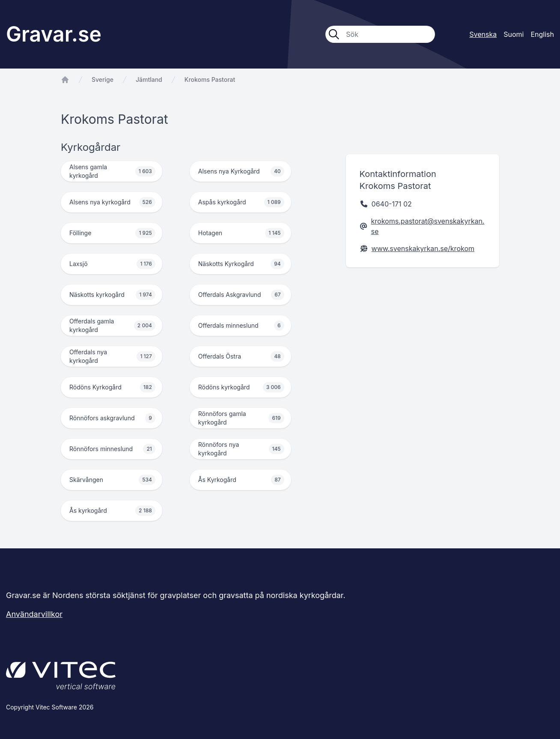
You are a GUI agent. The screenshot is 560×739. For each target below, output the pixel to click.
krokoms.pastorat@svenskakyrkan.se (428, 226)
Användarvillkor (34, 614)
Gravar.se (54, 34)
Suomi (514, 34)
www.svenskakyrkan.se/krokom (423, 248)
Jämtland (149, 79)
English (542, 34)
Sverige (103, 79)
